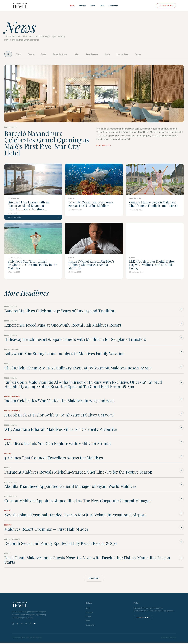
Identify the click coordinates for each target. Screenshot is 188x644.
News (72, 5)
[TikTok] (22, 625)
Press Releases (106, 54)
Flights (21, 54)
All (9, 54)
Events (124, 54)
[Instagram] (13, 625)
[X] (30, 625)
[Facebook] (17, 625)
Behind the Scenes (69, 54)
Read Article (104, 146)
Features (82, 5)
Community (113, 5)
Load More (94, 579)
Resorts (36, 54)
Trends (50, 54)
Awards (160, 54)
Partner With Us (166, 5)
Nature (89, 54)
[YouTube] (35, 625)
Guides (93, 5)
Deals (102, 5)
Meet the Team (142, 54)
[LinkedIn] (26, 625)
